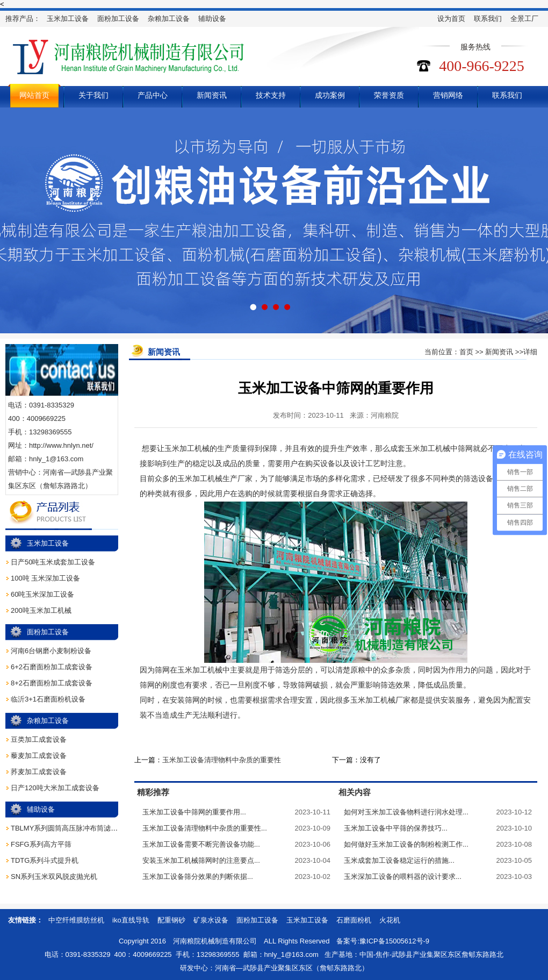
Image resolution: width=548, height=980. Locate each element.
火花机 (390, 920)
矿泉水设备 (211, 920)
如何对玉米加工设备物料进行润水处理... (406, 812)
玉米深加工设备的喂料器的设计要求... (403, 877)
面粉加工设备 (118, 19)
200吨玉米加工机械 (41, 610)
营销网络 (448, 95)
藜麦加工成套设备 (39, 756)
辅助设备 (212, 19)
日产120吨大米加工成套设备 (55, 788)
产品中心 (153, 95)
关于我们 (93, 95)
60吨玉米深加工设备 (42, 594)
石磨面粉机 (354, 920)
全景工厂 (524, 19)
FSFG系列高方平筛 (41, 844)
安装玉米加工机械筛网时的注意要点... (201, 860)
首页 (466, 352)
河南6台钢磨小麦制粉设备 (51, 651)
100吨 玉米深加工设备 (45, 578)
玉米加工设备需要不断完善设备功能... (201, 844)
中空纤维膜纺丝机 (76, 920)
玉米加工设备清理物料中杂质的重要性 (222, 760)
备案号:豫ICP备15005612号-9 (383, 941)
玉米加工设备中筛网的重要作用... (194, 812)
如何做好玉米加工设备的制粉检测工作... (406, 844)
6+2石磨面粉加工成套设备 (52, 667)
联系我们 (488, 19)
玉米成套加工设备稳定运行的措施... (399, 860)
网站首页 (34, 95)
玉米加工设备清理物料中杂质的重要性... (205, 828)
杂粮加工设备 (169, 19)
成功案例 (330, 95)
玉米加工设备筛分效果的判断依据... (198, 877)
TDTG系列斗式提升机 (45, 860)
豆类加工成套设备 (39, 739)
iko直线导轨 (131, 920)
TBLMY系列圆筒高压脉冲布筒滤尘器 (68, 828)
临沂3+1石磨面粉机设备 (48, 699)
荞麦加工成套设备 (39, 772)
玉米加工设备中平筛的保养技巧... (396, 828)
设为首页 (451, 19)
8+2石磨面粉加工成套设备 (52, 683)
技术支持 (271, 95)
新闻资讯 (212, 95)
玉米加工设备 (68, 19)
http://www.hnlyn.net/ (61, 445)
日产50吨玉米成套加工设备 (53, 562)
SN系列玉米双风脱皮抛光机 (54, 877)
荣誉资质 (389, 95)
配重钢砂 (171, 920)
